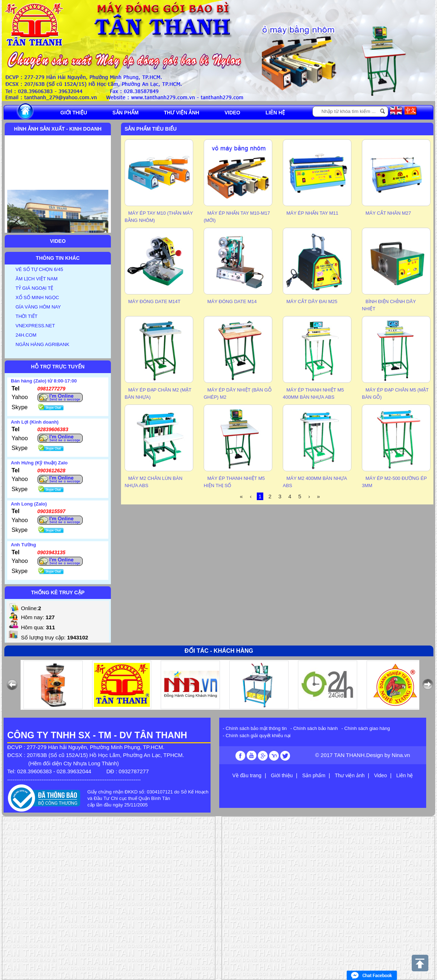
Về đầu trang (247, 775)
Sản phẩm (125, 113)
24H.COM (26, 335)
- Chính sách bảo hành (314, 728)
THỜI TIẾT (27, 316)
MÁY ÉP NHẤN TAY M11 (312, 213)
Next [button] (428, 61)
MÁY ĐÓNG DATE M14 (232, 301)
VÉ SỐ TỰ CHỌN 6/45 (39, 269)
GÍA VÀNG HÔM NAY (38, 307)
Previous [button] (269, 61)
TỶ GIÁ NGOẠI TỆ (34, 288)
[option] (305, 62)
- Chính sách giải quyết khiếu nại (257, 736)
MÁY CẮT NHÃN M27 (388, 213)
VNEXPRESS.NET (35, 326)
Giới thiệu (74, 113)
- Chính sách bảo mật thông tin (255, 728)
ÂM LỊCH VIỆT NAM (36, 279)
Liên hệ (275, 113)
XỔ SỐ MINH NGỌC (37, 297)
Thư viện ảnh (182, 113)
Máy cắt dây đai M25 (312, 301)
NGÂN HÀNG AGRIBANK (42, 344)
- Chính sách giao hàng (365, 728)
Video (233, 113)
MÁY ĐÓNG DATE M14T (154, 301)
